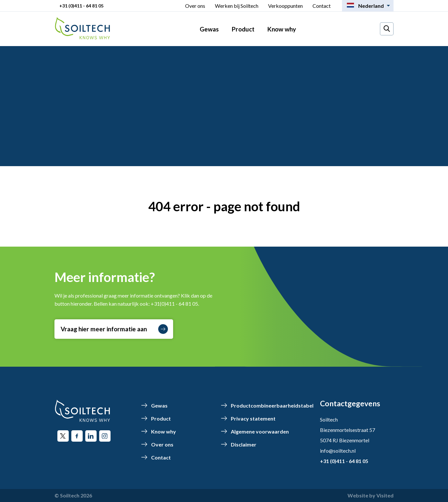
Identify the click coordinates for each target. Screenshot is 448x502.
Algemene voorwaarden (260, 431)
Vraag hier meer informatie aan (114, 329)
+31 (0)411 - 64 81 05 (81, 6)
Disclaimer (244, 444)
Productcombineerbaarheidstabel (272, 405)
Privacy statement (253, 418)
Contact (322, 6)
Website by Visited (371, 495)
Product (243, 29)
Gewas (209, 29)
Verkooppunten (285, 6)
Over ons (195, 6)
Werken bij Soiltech (237, 6)
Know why (282, 29)
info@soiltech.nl (338, 451)
